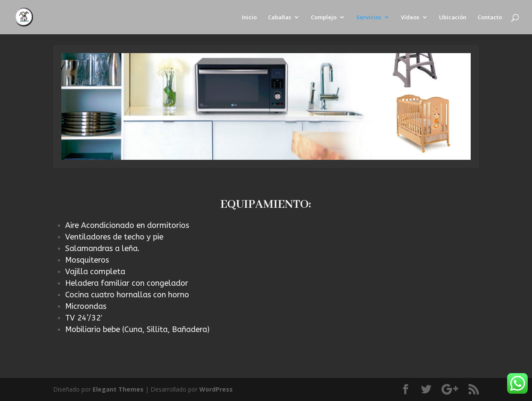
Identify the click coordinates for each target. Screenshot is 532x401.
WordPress (216, 389)
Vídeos (410, 18)
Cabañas (280, 18)
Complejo (324, 18)
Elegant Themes (118, 389)
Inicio (249, 18)
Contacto (490, 18)
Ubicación (453, 18)
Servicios (369, 18)
